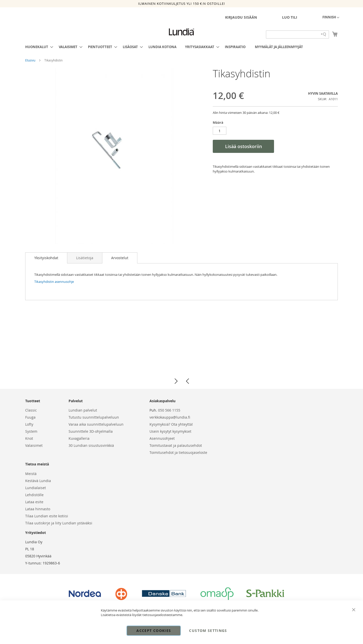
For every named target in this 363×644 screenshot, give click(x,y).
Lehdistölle (34, 495)
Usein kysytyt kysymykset (170, 431)
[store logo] (181, 32)
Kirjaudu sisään (241, 17)
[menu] (181, 47)
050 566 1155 (169, 410)
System (31, 431)
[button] (331, 18)
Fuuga (30, 417)
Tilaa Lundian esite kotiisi (47, 516)
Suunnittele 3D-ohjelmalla (91, 431)
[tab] (46, 258)
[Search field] (297, 35)
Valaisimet (34, 445)
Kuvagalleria (79, 438)
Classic (31, 410)
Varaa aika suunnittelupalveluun (96, 424)
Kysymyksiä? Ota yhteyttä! (171, 424)
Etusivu (31, 60)
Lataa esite (34, 502)
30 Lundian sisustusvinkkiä (91, 445)
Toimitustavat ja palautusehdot (176, 445)
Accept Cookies (154, 631)
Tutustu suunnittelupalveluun (94, 417)
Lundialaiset (36, 488)
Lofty (29, 424)
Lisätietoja (85, 258)
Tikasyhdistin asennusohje (54, 282)
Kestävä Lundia (38, 481)
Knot (29, 438)
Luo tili (290, 17)
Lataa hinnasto (38, 509)
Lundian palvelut (83, 410)
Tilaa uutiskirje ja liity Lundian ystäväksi (59, 523)
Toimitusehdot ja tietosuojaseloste (178, 452)
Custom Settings (208, 631)
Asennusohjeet (162, 438)
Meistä (31, 474)
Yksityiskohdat (46, 258)
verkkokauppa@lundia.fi (170, 417)
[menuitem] (38, 47)
